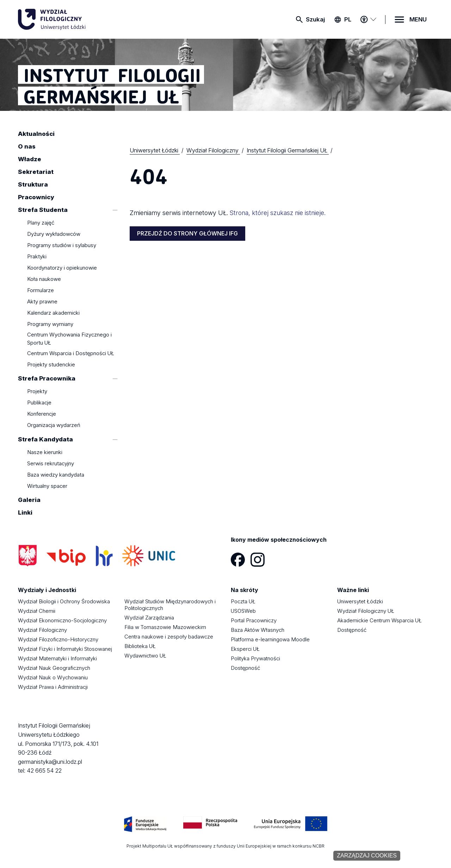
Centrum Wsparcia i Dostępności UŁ (71, 353)
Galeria (29, 500)
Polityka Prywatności (255, 658)
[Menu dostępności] (368, 19)
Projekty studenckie (51, 364)
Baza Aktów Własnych (258, 630)
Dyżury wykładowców (54, 234)
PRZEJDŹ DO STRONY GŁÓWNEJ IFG (187, 233)
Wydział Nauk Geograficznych (54, 668)
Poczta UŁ (243, 601)
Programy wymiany (50, 324)
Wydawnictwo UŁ (145, 656)
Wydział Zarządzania (149, 618)
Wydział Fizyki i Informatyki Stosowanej (65, 649)
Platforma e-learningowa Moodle (270, 639)
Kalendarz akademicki (53, 313)
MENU (418, 19)
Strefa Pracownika (47, 378)
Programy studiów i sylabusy (62, 246)
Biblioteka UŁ (140, 646)
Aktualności (36, 134)
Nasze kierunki (45, 452)
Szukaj (315, 19)
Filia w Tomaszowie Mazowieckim (165, 627)
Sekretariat (36, 172)
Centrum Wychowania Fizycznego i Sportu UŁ (69, 339)
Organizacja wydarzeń (54, 425)
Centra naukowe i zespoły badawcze (169, 637)
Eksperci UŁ (245, 649)
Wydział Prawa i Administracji (53, 687)
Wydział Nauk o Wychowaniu (53, 677)
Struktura (33, 184)
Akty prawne (42, 302)
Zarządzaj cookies (367, 856)
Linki (25, 513)
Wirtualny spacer (47, 486)
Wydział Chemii (37, 611)
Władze (30, 159)
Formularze (41, 291)
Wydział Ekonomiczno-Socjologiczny (62, 620)
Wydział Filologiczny (42, 630)
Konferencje (42, 414)
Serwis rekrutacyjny (51, 463)
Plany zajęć (41, 223)
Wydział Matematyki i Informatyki (57, 658)
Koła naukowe (44, 279)
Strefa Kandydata (45, 439)
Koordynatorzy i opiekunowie (62, 268)
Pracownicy (36, 197)
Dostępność (245, 668)
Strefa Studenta (43, 210)
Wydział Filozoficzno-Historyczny (58, 639)
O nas (27, 146)
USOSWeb (243, 611)
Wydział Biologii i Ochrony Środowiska (64, 601)
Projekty (37, 392)
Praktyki (37, 257)
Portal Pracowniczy (254, 620)
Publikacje (39, 403)
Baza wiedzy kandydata (56, 475)
